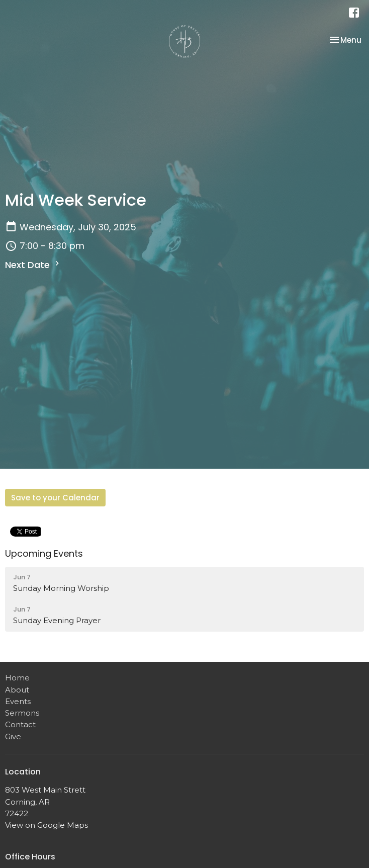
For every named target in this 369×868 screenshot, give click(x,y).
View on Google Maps (47, 825)
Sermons (22, 713)
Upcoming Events (44, 553)
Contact (20, 724)
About (17, 690)
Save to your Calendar (55, 498)
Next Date (33, 265)
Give (13, 736)
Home (17, 678)
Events (18, 701)
